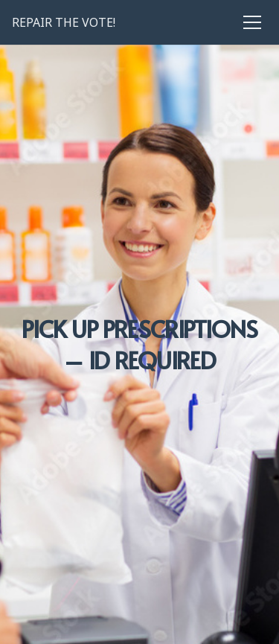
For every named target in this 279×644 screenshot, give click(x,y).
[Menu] (255, 22)
